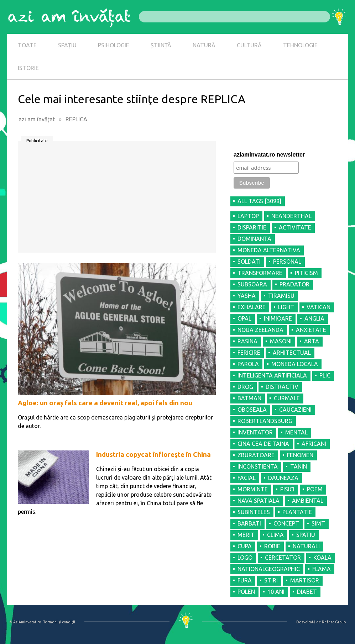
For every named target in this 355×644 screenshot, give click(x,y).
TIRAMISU (281, 296)
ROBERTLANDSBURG (265, 421)
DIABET (307, 592)
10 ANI (276, 592)
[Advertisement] (117, 199)
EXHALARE (252, 307)
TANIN (299, 466)
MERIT (246, 535)
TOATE (27, 45)
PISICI (287, 489)
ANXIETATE (311, 330)
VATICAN (319, 307)
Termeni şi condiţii (59, 622)
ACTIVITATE (295, 227)
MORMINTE (253, 489)
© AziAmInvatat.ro (25, 622)
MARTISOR (305, 580)
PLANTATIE (297, 512)
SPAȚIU (67, 45)
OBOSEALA (252, 410)
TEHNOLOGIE (300, 45)
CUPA (245, 546)
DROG (245, 387)
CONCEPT (286, 523)
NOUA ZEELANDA (260, 330)
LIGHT (286, 307)
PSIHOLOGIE (114, 45)
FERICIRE (249, 353)
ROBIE (272, 546)
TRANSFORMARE (260, 273)
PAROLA (248, 364)
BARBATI (249, 523)
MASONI (281, 341)
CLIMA (275, 535)
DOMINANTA (254, 239)
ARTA (312, 341)
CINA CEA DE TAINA (263, 444)
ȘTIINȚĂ (161, 45)
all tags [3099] (259, 201)
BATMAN (249, 398)
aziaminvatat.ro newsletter (269, 155)
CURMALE (287, 398)
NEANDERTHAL (291, 216)
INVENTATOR (255, 432)
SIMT (318, 523)
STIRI (271, 580)
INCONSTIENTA (258, 466)
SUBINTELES (254, 512)
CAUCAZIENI (295, 410)
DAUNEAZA (283, 478)
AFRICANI (314, 444)
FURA (245, 580)
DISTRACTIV (282, 387)
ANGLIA (314, 318)
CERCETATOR (283, 558)
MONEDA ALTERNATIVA (269, 250)
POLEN (246, 592)
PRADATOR (294, 284)
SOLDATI (249, 262)
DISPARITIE (252, 227)
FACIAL (247, 478)
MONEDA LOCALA (295, 364)
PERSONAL (287, 262)
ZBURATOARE (256, 455)
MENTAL (296, 432)
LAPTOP (248, 216)
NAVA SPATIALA (259, 501)
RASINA (247, 341)
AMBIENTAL (308, 501)
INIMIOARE (278, 318)
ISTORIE (28, 68)
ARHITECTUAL (292, 353)
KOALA (322, 558)
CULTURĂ (249, 45)
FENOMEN (300, 455)
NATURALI (306, 546)
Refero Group (334, 622)
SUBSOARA (252, 284)
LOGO (245, 558)
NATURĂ (204, 45)
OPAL (244, 318)
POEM (315, 489)
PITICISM (306, 273)
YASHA (247, 296)
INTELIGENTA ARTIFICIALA (272, 375)
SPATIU (306, 535)
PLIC (325, 375)
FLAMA (322, 569)
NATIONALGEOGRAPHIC (269, 569)
